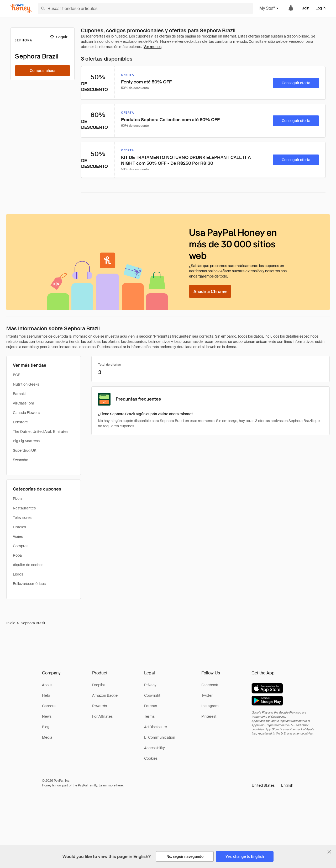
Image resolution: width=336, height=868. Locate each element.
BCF (16, 375)
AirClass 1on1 (23, 403)
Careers (49, 706)
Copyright (152, 695)
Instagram (210, 706)
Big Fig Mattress (26, 441)
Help (46, 695)
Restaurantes (24, 508)
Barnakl (19, 394)
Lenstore (20, 422)
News (47, 716)
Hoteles (19, 527)
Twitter (207, 695)
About (47, 685)
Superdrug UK (25, 450)
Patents (151, 706)
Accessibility (154, 748)
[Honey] (21, 9)
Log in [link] (321, 8)
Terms (149, 716)
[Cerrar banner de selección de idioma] (329, 852)
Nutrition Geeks (26, 384)
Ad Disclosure (156, 727)
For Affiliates (102, 716)
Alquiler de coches (28, 565)
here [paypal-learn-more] (120, 785)
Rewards (99, 706)
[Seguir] (59, 37)
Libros (18, 574)
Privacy (150, 685)
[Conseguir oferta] (296, 83)
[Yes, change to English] (245, 856)
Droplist (99, 685)
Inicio (11, 623)
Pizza (17, 499)
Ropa (17, 555)
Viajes (18, 536)
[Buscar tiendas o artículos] (145, 8)
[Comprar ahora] (43, 71)
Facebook (210, 685)
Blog (46, 727)
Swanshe (20, 460)
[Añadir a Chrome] (210, 291)
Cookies (151, 758)
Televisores (22, 518)
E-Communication (160, 737)
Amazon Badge (105, 695)
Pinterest (209, 716)
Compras (21, 546)
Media (47, 737)
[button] (272, 785)
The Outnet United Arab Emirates (41, 432)
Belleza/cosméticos (29, 584)
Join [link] (306, 8)
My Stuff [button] (269, 8)
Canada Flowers (26, 413)
